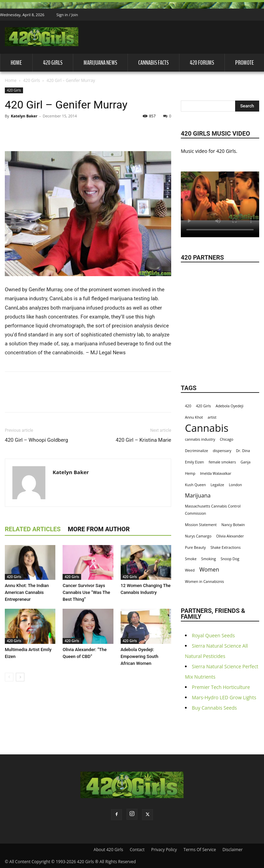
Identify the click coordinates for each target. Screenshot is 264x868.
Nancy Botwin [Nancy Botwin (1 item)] (233, 525)
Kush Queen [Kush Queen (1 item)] (195, 485)
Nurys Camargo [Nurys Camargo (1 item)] (198, 536)
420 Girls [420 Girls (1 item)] (203, 406)
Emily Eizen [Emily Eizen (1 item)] (194, 462)
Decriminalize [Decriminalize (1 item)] (196, 451)
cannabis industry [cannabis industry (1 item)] (200, 439)
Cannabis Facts (153, 63)
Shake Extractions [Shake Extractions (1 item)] (225, 547)
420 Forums (202, 63)
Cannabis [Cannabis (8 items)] (207, 428)
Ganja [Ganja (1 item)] (246, 462)
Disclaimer (233, 850)
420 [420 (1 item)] (188, 406)
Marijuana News (100, 63)
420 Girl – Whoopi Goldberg (36, 440)
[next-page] (20, 677)
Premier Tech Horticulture (221, 687)
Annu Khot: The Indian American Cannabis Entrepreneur (27, 592)
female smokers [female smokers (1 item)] (222, 462)
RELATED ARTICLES (33, 529)
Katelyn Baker (24, 116)
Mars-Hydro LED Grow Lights (224, 697)
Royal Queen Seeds (213, 635)
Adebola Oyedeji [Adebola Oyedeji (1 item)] (229, 406)
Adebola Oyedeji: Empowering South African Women (140, 656)
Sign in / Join (67, 15)
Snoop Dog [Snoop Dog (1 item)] (230, 559)
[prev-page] (9, 677)
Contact (137, 850)
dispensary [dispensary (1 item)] (222, 451)
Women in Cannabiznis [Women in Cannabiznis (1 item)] (205, 582)
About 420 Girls (108, 850)
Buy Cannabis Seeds (214, 708)
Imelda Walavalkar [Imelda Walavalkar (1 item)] (216, 473)
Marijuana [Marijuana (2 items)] (198, 496)
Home (16, 63)
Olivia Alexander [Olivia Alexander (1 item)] (230, 536)
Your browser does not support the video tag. (220, 196)
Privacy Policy (164, 850)
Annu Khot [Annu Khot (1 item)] (194, 417)
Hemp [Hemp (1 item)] (190, 473)
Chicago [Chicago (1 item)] (227, 439)
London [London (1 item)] (235, 485)
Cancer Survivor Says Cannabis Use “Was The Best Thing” (86, 592)
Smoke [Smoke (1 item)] (191, 559)
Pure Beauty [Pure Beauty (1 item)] (195, 547)
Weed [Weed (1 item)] (190, 570)
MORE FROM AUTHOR (99, 529)
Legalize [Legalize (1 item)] (217, 485)
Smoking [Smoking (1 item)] (208, 559)
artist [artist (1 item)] (212, 417)
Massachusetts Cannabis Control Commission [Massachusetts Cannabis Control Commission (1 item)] (213, 510)
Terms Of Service (200, 850)
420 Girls (53, 63)
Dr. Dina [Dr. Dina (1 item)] (243, 451)
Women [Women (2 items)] (209, 570)
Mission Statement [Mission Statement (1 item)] (201, 525)
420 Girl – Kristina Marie (144, 440)
